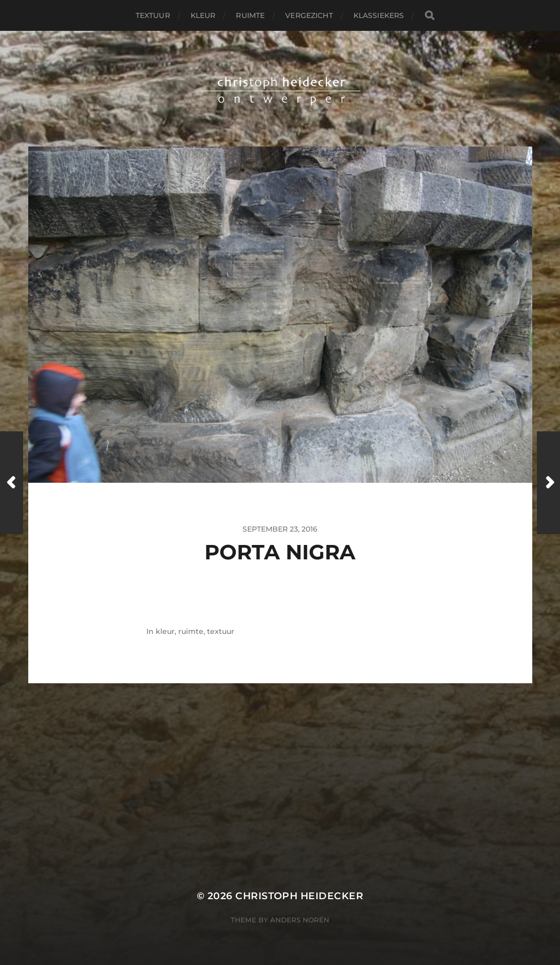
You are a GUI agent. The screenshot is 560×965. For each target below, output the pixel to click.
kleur (203, 15)
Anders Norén (300, 920)
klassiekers (379, 15)
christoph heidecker (299, 896)
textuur (153, 15)
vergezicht (309, 15)
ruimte (250, 15)
